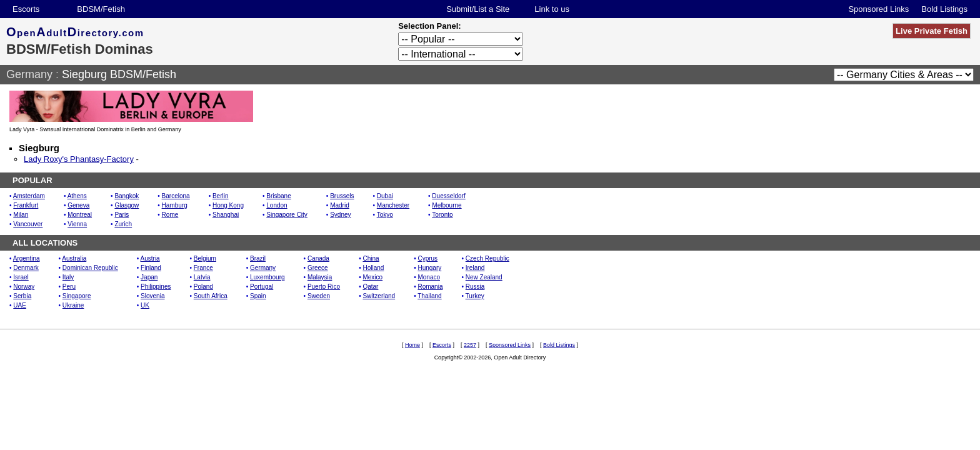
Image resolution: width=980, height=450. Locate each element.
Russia (475, 287)
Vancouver (28, 224)
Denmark (26, 268)
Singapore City (287, 215)
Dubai (385, 196)
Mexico (372, 277)
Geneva (78, 205)
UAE (20, 305)
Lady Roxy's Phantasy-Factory (79, 159)
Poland (203, 287)
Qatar (370, 287)
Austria (150, 258)
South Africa (211, 296)
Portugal (262, 287)
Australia (74, 258)
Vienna (77, 224)
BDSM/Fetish (101, 9)
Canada (318, 258)
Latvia (202, 277)
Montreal (80, 215)
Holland (373, 268)
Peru (69, 287)
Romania (430, 287)
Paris (122, 215)
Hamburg (175, 205)
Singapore (77, 296)
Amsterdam (29, 196)
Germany (29, 74)
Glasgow (127, 205)
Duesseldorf (448, 196)
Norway (24, 287)
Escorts (26, 9)
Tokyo (385, 215)
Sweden (319, 296)
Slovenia (152, 296)
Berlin (221, 196)
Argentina (27, 258)
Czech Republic (487, 258)
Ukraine (73, 305)
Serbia (22, 296)
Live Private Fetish (932, 31)
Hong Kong (228, 205)
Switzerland (379, 296)
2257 (470, 345)
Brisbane (278, 196)
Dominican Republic (90, 268)
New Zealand (484, 277)
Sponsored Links (878, 9)
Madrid (340, 205)
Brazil (258, 258)
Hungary (429, 268)
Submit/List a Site (478, 9)
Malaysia (320, 277)
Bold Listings (944, 9)
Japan (149, 277)
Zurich (123, 224)
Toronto (442, 215)
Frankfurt (26, 205)
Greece (318, 268)
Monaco (429, 277)
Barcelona (176, 196)
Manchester (393, 205)
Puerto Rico (324, 287)
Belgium (205, 258)
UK (145, 305)
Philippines (156, 287)
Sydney (340, 215)
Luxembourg (267, 277)
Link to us (552, 9)
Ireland (475, 268)
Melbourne (447, 205)
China (371, 258)
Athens (77, 196)
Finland (151, 268)
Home (412, 345)
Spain (258, 296)
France (203, 268)
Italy (68, 277)
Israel (21, 277)
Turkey (475, 296)
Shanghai (226, 215)
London (277, 205)
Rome (170, 215)
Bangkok (127, 196)
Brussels (342, 196)
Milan (21, 215)
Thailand (429, 296)
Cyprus (427, 258)
